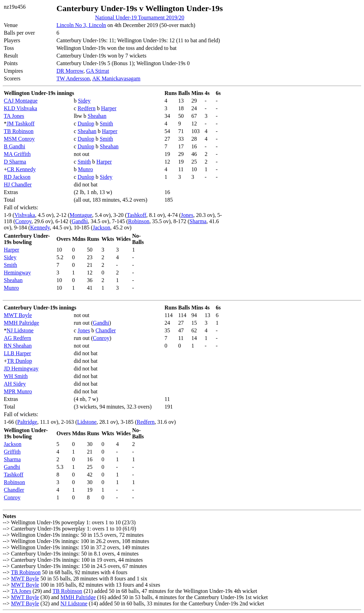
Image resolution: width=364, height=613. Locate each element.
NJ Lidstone (20, 330)
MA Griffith (17, 154)
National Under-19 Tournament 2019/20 (140, 17)
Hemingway (17, 273)
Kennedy (40, 227)
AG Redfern (17, 338)
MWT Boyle (18, 315)
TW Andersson (73, 78)
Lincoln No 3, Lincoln (81, 25)
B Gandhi (15, 146)
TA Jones (14, 116)
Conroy (23, 221)
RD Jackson (17, 177)
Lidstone (87, 422)
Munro (86, 169)
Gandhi (80, 221)
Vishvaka (25, 215)
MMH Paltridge (21, 323)
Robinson (139, 221)
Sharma (198, 221)
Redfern (87, 108)
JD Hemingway (21, 369)
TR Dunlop (19, 361)
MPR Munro (18, 391)
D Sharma (15, 162)
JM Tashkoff (21, 124)
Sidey (84, 101)
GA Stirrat (98, 71)
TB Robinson (19, 131)
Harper (109, 108)
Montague (81, 215)
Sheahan (97, 116)
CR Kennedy (21, 169)
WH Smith (16, 376)
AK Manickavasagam (116, 78)
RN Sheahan (18, 346)
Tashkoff (136, 215)
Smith (106, 124)
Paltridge (27, 422)
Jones (187, 215)
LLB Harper (17, 353)
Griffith (12, 452)
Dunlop (86, 124)
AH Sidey (15, 384)
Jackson (102, 227)
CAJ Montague (21, 101)
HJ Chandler (18, 185)
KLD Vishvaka (20, 108)
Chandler (106, 330)
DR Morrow (70, 71)
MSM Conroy (19, 139)
